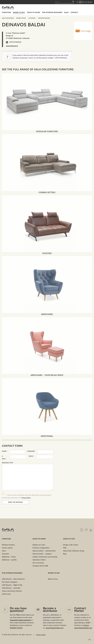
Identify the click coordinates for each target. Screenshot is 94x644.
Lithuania (32, 18)
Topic (31, 456)
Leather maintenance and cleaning (45, 557)
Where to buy (19, 12)
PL (77, 2)
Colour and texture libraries (12, 591)
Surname (31, 451)
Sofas (4, 551)
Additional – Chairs (9, 557)
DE (89, 2)
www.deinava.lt (12, 46)
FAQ (65, 548)
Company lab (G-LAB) (40, 566)
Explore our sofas (39, 545)
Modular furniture (8, 545)
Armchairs (6, 554)
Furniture (6, 12)
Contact (74, 12)
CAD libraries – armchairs (11, 588)
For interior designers (52, 12)
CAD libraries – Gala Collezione (13, 579)
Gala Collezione (8, 18)
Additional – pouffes (9, 560)
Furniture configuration (41, 548)
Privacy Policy (26, 498)
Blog (66, 12)
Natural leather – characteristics (44, 551)
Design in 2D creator (71, 545)
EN (80, 2)
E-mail (4, 457)
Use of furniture (38, 563)
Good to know (33, 12)
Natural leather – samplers (42, 554)
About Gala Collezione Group (74, 551)
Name (5, 451)
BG (91, 2)
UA (86, 2)
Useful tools (6, 594)
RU (84, 2)
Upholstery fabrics (39, 560)
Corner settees (7, 548)
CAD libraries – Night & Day (12, 585)
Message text (8, 463)
